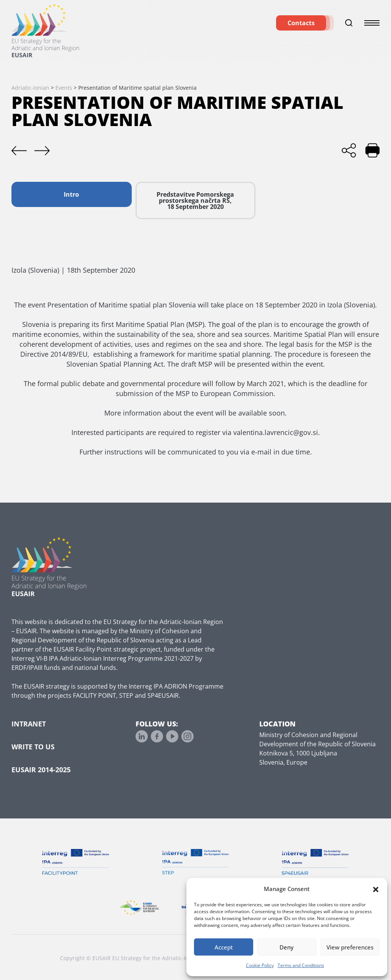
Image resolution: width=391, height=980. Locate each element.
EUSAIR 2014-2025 (41, 770)
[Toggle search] (349, 27)
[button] (376, 889)
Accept (224, 947)
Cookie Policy (260, 965)
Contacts (301, 27)
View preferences (350, 947)
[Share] (349, 150)
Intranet (29, 724)
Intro (71, 194)
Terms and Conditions (301, 965)
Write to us (33, 747)
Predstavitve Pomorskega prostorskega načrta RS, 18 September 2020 (195, 201)
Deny (287, 947)
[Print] (372, 150)
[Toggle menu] (372, 27)
